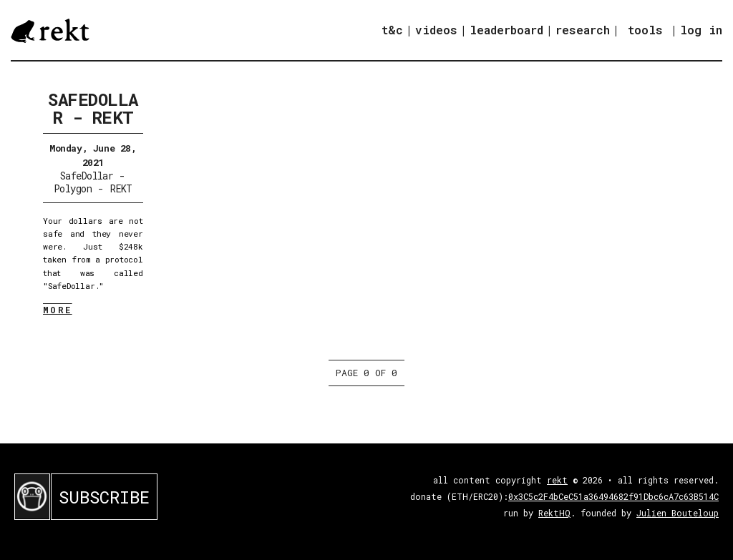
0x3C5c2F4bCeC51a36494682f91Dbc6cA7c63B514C (613, 496)
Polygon (73, 188)
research (583, 30)
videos (436, 30)
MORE (58, 310)
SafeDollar (87, 176)
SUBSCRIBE (104, 497)
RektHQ (554, 513)
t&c (392, 30)
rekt (557, 480)
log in (701, 30)
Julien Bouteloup (678, 513)
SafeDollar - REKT (93, 108)
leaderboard (506, 30)
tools (645, 30)
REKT (121, 188)
